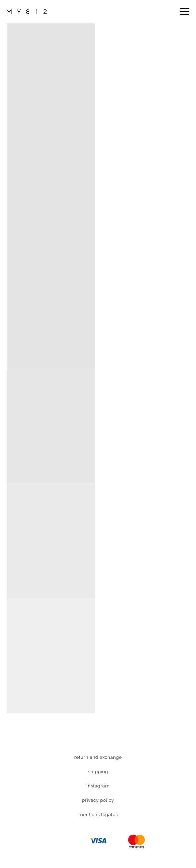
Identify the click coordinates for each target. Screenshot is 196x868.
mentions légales (98, 815)
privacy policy (98, 800)
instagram (98, 786)
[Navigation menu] (185, 12)
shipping (98, 772)
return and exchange (98, 757)
